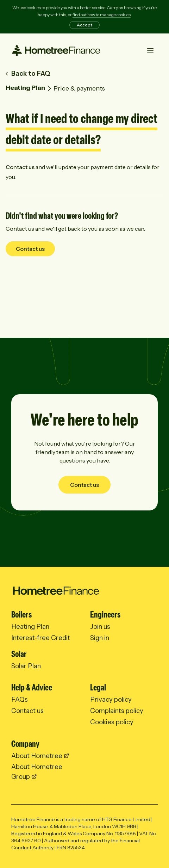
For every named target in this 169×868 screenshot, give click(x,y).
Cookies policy (112, 722)
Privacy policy (111, 699)
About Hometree (37, 756)
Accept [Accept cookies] (84, 25)
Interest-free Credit (41, 638)
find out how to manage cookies (102, 15)
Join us (100, 627)
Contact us (20, 167)
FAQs (20, 699)
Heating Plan (25, 88)
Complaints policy (117, 711)
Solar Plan (26, 666)
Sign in (100, 638)
